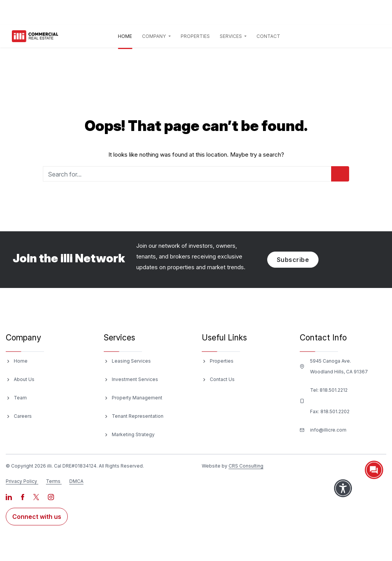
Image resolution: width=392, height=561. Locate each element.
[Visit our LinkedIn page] (9, 496)
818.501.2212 (334, 390)
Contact (268, 36)
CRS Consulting (246, 466)
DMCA (76, 481)
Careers (23, 416)
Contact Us (222, 379)
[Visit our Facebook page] (23, 496)
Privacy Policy (21, 481)
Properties (195, 36)
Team (20, 398)
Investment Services (135, 379)
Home (127, 35)
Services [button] (231, 36)
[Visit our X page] (37, 496)
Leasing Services (131, 361)
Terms (53, 481)
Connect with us (37, 517)
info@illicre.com (328, 430)
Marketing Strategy (133, 434)
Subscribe (293, 260)
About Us (24, 379)
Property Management (137, 398)
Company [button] (154, 36)
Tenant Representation (138, 416)
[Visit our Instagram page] (51, 496)
